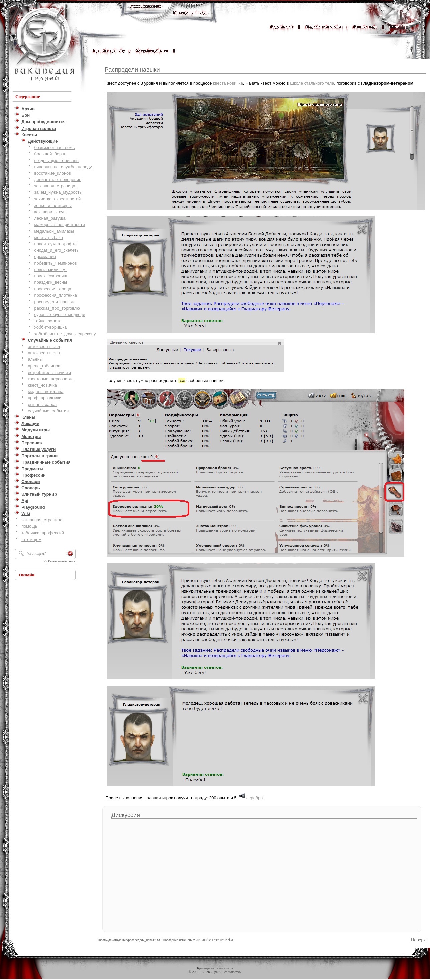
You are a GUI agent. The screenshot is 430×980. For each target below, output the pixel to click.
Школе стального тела (312, 83)
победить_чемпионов (56, 263)
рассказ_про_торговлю (57, 308)
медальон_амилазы (54, 231)
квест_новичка (42, 385)
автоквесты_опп (44, 353)
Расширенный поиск (62, 561)
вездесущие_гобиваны (57, 160)
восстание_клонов (53, 173)
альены (35, 359)
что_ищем (31, 539)
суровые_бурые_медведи (60, 314)
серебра (255, 798)
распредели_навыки (55, 302)
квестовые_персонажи (50, 379)
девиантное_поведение (58, 180)
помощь (29, 526)
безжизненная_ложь (55, 147)
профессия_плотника (56, 295)
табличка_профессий (43, 533)
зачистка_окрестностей (58, 199)
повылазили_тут (51, 270)
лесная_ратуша (50, 218)
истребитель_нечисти (49, 372)
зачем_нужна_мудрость (58, 192)
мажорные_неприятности (60, 224)
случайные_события (48, 411)
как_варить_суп (50, 212)
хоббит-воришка (51, 327)
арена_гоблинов (44, 366)
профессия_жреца (53, 289)
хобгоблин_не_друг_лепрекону (65, 334)
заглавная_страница (55, 186)
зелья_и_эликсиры (53, 205)
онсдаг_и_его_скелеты (57, 250)
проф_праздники (44, 398)
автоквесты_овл (44, 347)
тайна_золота (48, 321)
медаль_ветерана (45, 391)
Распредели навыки (132, 70)
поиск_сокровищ (51, 276)
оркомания (45, 257)
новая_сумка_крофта (56, 244)
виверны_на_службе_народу (63, 167)
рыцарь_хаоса (42, 404)
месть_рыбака (49, 237)
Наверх (418, 940)
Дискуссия (126, 815)
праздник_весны (51, 282)
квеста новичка (228, 83)
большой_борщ (50, 154)
